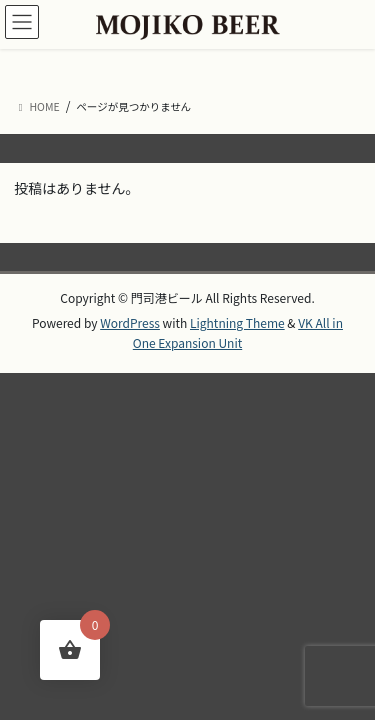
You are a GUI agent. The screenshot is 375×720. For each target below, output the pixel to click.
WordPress (130, 322)
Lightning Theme (237, 322)
